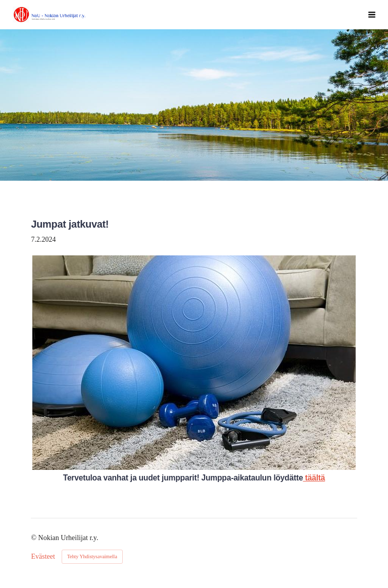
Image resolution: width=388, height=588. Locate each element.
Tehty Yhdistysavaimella (92, 556)
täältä (314, 478)
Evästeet (43, 557)
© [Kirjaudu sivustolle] (34, 538)
